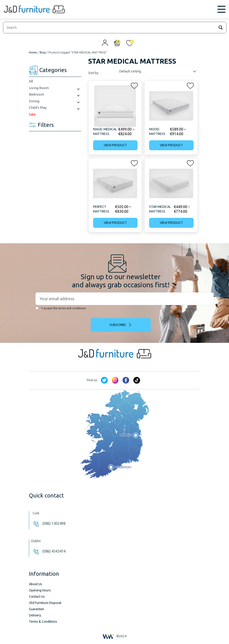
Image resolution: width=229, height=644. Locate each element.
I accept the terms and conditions (61, 308)
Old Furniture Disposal (45, 603)
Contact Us (37, 597)
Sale (32, 114)
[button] (133, 85)
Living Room (39, 88)
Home (33, 52)
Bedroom (36, 94)
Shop (43, 52)
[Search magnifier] (221, 28)
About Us (36, 584)
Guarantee (36, 609)
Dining (34, 101)
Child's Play (38, 108)
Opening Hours (40, 590)
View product (115, 145)
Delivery (35, 615)
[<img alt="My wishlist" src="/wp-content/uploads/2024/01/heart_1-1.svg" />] (130, 44)
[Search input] (110, 28)
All (31, 81)
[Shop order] (157, 71)
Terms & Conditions (43, 622)
